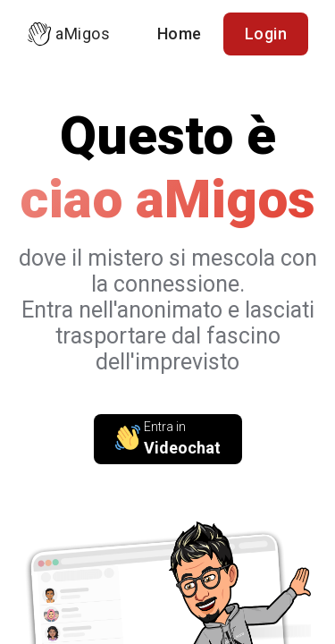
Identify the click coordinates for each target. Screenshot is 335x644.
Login (266, 34)
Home (180, 34)
